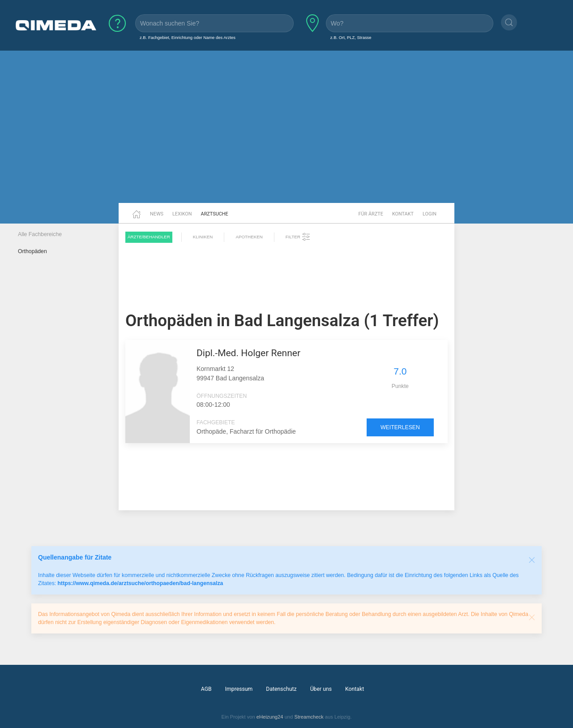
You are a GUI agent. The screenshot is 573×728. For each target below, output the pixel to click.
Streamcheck (309, 717)
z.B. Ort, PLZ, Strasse (351, 37)
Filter (298, 237)
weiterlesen (400, 427)
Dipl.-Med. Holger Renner (248, 353)
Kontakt (403, 214)
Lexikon (182, 214)
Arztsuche (215, 214)
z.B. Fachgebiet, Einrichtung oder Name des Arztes (188, 37)
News (157, 214)
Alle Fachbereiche (40, 234)
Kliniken (203, 237)
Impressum (239, 689)
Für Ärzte (371, 214)
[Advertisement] (286, 134)
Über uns (321, 689)
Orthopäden (32, 251)
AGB (206, 689)
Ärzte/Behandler (149, 237)
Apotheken (249, 237)
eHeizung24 (270, 717)
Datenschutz (281, 689)
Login (430, 214)
